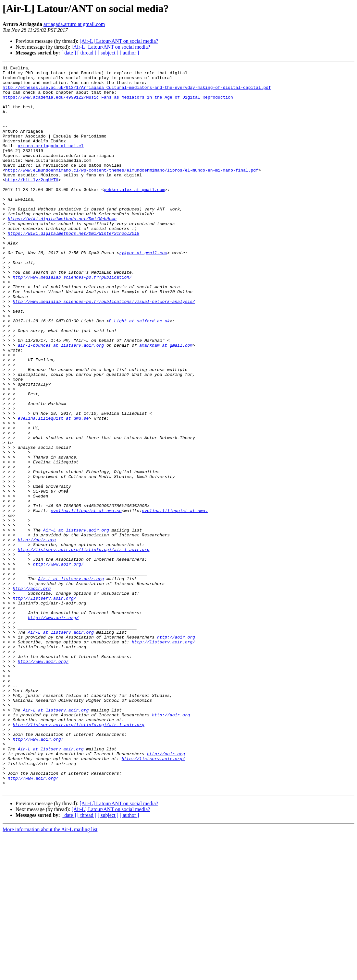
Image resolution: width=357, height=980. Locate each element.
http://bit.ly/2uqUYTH (32, 203)
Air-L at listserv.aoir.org (76, 623)
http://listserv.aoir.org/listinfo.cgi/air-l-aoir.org (84, 647)
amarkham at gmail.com (166, 401)
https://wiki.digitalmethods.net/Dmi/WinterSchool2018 (74, 267)
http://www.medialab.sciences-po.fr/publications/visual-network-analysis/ (104, 349)
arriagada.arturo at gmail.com (74, 24)
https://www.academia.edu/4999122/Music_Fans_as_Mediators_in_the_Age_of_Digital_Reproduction (118, 104)
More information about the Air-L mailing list (50, 974)
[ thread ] (87, 53)
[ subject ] (108, 53)
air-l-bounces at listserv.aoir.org (61, 401)
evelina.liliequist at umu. (175, 600)
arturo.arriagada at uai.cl (51, 162)
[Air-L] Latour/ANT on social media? (119, 41)
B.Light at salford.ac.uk (139, 372)
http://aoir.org (37, 635)
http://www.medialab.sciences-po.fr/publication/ (72, 320)
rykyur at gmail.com (143, 291)
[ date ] (69, 53)
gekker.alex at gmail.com (134, 215)
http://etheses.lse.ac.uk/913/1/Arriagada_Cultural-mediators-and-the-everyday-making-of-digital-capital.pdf (137, 92)
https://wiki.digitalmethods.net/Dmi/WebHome (62, 250)
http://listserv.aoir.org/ (44, 705)
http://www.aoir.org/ (58, 664)
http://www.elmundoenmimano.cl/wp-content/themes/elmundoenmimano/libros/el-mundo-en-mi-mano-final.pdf (132, 191)
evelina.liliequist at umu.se (53, 489)
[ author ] (129, 53)
